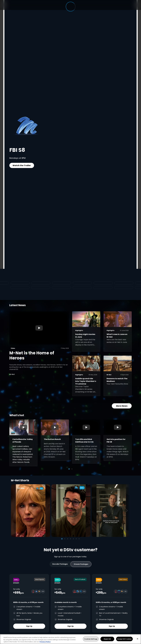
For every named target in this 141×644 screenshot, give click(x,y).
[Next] (128, 511)
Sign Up (29, 626)
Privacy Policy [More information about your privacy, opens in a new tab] (45, 642)
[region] (70, 639)
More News (122, 406)
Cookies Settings (91, 639)
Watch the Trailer (22, 165)
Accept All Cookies (124, 639)
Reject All (107, 639)
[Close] (137, 639)
